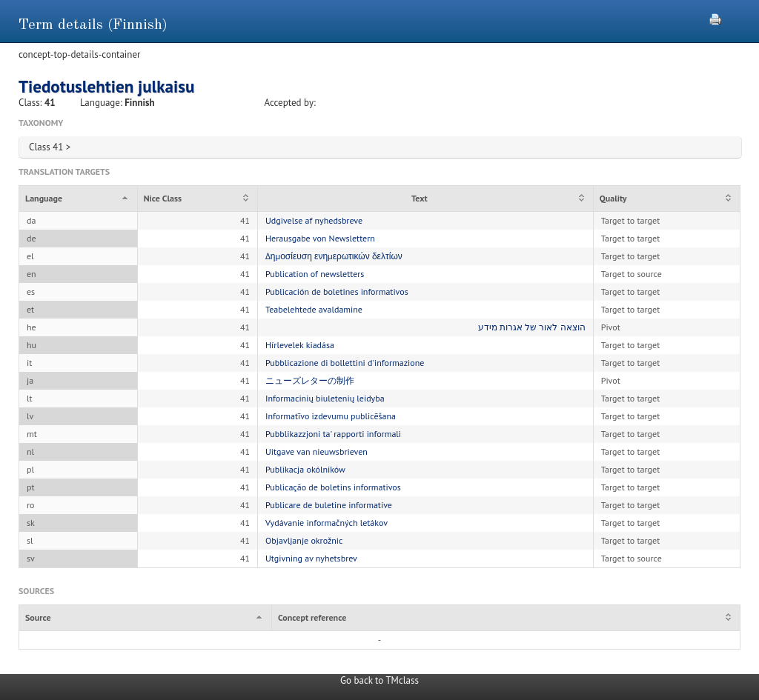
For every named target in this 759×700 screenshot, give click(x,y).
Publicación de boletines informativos (337, 291)
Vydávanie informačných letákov (327, 523)
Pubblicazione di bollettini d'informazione (345, 363)
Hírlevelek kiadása (300, 345)
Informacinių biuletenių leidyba (325, 398)
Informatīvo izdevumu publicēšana (331, 416)
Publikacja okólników (305, 469)
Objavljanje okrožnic (304, 540)
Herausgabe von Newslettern (320, 238)
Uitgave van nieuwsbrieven (316, 451)
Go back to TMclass (379, 680)
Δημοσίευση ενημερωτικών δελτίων (334, 256)
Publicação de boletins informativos (333, 487)
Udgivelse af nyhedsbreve (314, 220)
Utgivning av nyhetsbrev (311, 558)
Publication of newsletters (315, 274)
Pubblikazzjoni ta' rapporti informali (333, 434)
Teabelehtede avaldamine (314, 309)
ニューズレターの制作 (310, 380)
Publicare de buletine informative (329, 505)
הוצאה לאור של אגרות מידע (532, 327)
